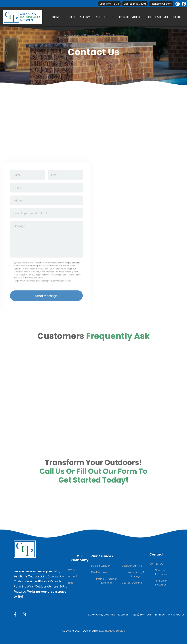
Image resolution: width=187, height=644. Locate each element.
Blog (178, 17)
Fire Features (99, 572)
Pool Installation (101, 566)
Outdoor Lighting (132, 566)
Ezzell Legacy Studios (112, 631)
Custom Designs (132, 583)
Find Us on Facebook (161, 572)
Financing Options (161, 4)
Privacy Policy (176, 614)
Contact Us (158, 17)
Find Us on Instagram (161, 583)
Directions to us (109, 4)
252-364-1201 (30, 283)
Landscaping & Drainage (135, 574)
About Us (74, 576)
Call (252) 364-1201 (135, 4)
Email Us (160, 614)
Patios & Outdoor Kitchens (107, 581)
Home (56, 17)
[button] (104, 17)
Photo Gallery (78, 17)
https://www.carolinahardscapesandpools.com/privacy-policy (43, 289)
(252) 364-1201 (142, 614)
